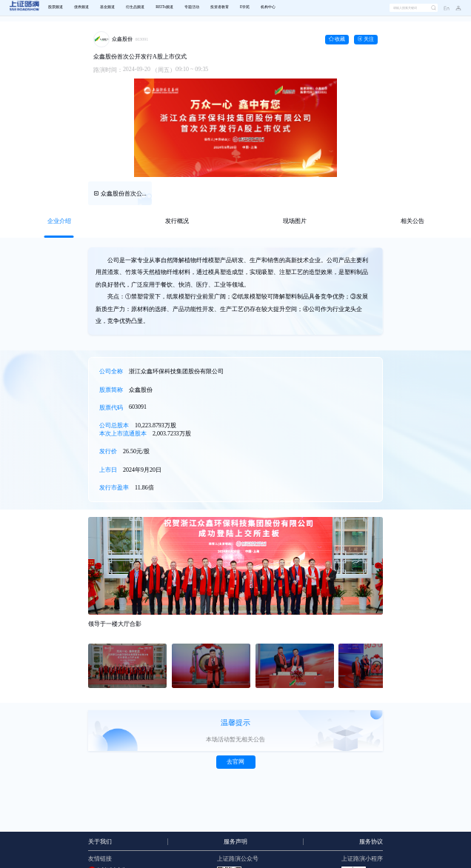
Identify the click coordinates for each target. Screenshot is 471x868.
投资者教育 (220, 7)
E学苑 (245, 7)
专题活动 (192, 7)
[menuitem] (55, 8)
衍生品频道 (135, 7)
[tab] (59, 221)
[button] (455, 8)
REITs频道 (164, 7)
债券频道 (81, 7)
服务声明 (235, 842)
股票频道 (56, 7)
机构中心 (268, 7)
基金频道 (107, 7)
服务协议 (371, 842)
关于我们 (100, 842)
